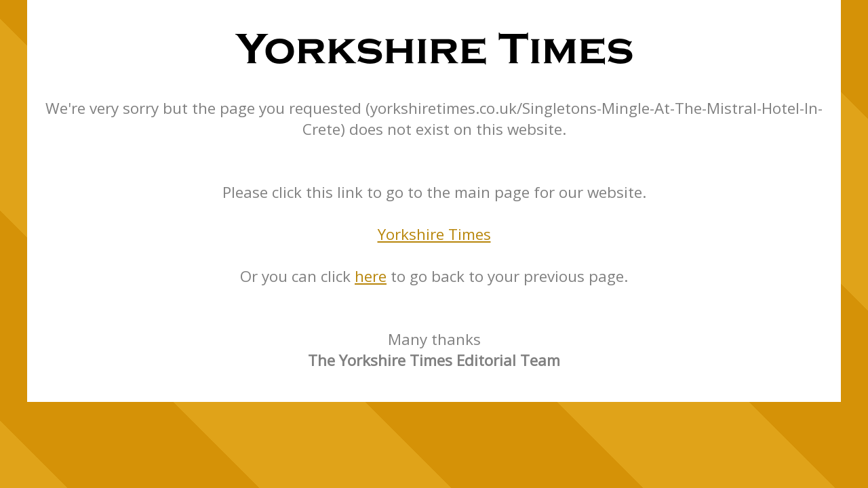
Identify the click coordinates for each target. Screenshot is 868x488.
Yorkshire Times (434, 234)
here (371, 276)
